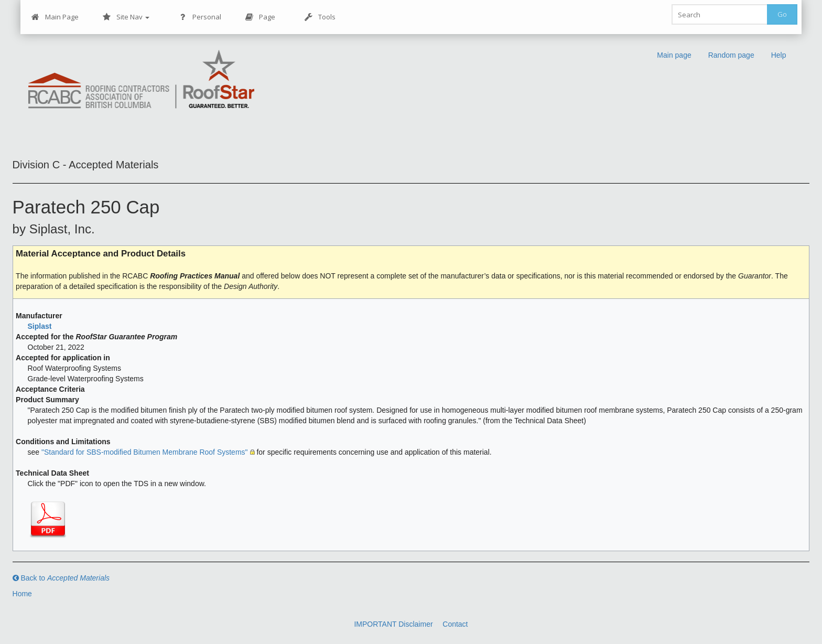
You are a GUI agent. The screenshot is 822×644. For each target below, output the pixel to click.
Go (782, 14)
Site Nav (126, 17)
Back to (61, 578)
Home (22, 594)
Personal (200, 17)
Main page (674, 55)
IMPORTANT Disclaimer (393, 624)
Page (260, 17)
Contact (455, 624)
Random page (731, 55)
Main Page (55, 17)
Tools (320, 17)
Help (779, 55)
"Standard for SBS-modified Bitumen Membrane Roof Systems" (145, 452)
